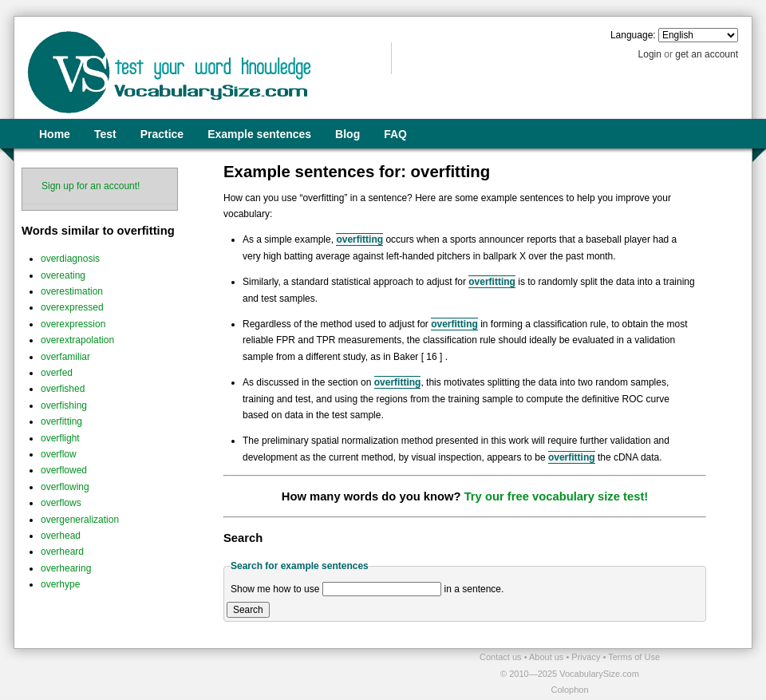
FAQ (395, 134)
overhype (60, 584)
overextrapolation (77, 340)
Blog (347, 134)
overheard (62, 552)
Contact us (502, 657)
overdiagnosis (70, 259)
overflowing (65, 487)
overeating (63, 275)
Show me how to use (275, 589)
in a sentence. (474, 589)
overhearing (66, 568)
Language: (633, 35)
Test (105, 134)
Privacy (587, 657)
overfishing (64, 405)
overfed (57, 373)
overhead (61, 536)
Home (55, 134)
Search (248, 610)
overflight (60, 438)
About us (547, 657)
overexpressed (72, 307)
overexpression (73, 324)
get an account (707, 54)
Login (650, 54)
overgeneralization (80, 520)
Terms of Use (634, 657)
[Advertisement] (200, 673)
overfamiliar (65, 357)
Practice (162, 134)
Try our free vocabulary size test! (557, 496)
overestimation (72, 291)
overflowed (64, 470)
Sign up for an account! (91, 186)
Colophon (569, 690)
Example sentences (259, 134)
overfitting (61, 421)
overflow (59, 454)
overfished (63, 389)
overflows (61, 503)
